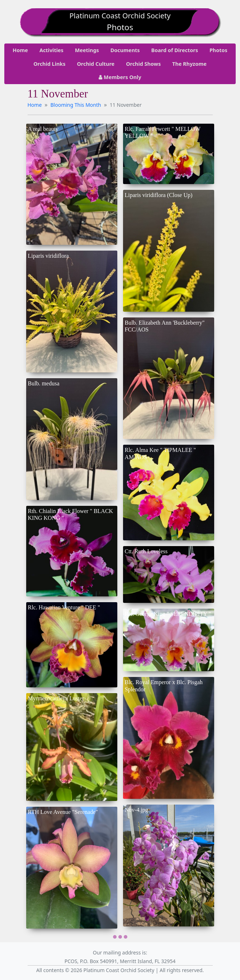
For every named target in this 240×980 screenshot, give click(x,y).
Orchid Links (49, 64)
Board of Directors (175, 50)
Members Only (120, 77)
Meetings (87, 50)
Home (20, 50)
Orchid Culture (96, 64)
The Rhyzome (189, 64)
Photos (218, 50)
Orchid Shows (143, 64)
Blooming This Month (76, 105)
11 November (126, 105)
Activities (51, 50)
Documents (125, 50)
